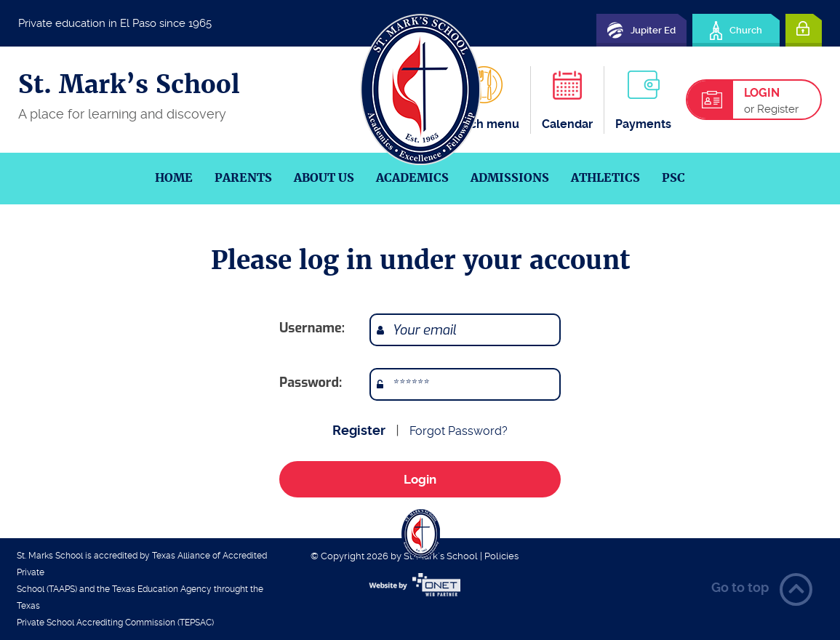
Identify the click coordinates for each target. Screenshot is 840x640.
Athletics (605, 178)
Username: (312, 328)
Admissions (510, 178)
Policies (501, 556)
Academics (412, 178)
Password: (311, 383)
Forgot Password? (459, 431)
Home (174, 178)
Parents (243, 178)
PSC (673, 178)
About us (324, 178)
